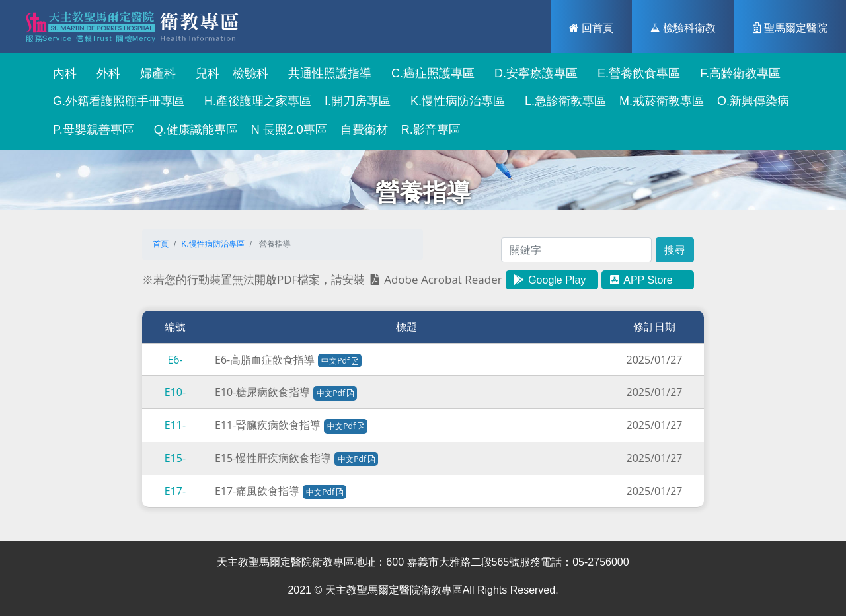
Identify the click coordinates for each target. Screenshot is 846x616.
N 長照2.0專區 (289, 130)
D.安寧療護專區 (533, 73)
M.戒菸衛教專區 (662, 101)
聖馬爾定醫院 (790, 28)
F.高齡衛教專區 (737, 73)
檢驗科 (250, 73)
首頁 (161, 244)
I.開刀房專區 (358, 101)
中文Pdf (340, 361)
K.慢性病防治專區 (454, 101)
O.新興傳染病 (753, 101)
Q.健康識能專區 (193, 130)
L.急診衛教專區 (562, 101)
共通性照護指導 (327, 73)
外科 (105, 73)
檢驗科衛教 (683, 28)
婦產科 (155, 73)
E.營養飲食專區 (635, 73)
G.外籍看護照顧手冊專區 (115, 101)
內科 (61, 73)
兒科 (204, 73)
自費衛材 (364, 130)
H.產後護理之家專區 (254, 101)
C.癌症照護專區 (430, 73)
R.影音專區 (431, 130)
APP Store (640, 280)
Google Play (549, 280)
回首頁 (591, 28)
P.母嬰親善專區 (90, 130)
